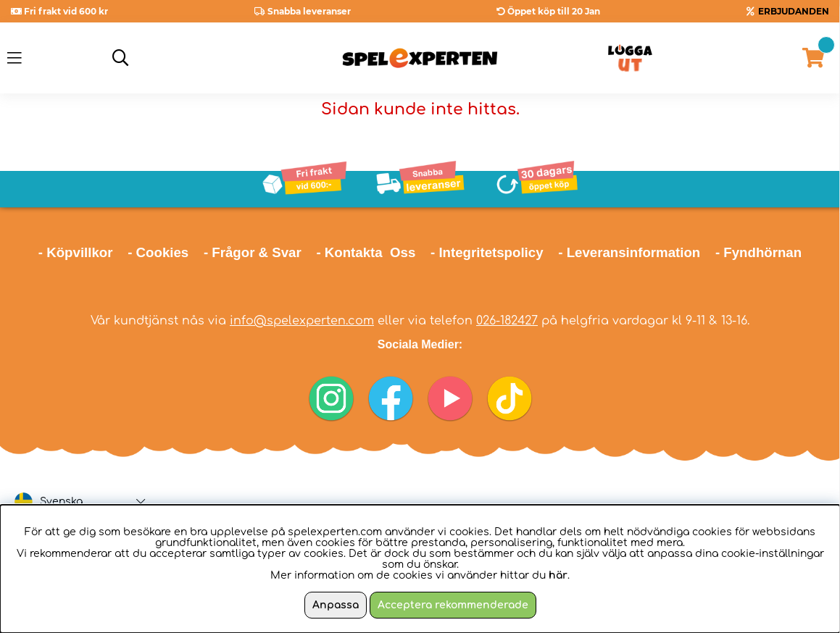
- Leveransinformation (629, 252)
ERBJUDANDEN (794, 11)
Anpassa (336, 605)
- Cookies (158, 252)
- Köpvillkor (76, 252)
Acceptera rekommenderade (453, 605)
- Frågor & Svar (253, 252)
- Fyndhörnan (758, 252)
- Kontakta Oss (366, 252)
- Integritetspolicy (487, 252)
